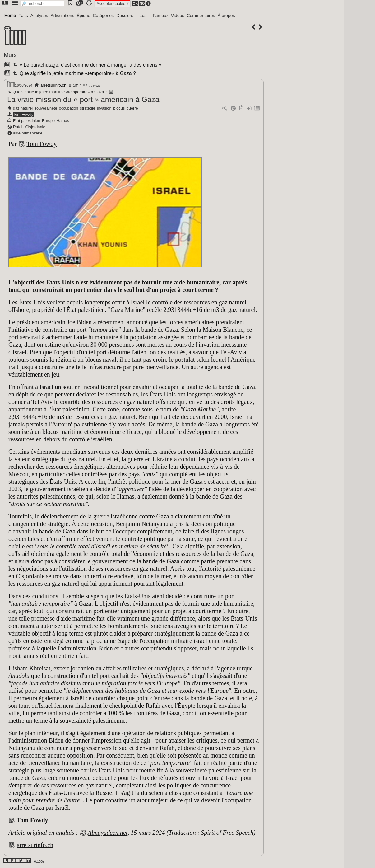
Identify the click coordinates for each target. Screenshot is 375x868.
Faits (23, 16)
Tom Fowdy (23, 114)
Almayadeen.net (108, 833)
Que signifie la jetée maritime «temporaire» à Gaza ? (74, 73)
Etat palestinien (27, 121)
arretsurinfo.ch (53, 85)
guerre (132, 108)
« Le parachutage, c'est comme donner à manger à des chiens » (87, 65)
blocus (119, 108)
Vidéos (178, 16)
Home (10, 16)
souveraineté (46, 108)
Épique (84, 16)
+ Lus (141, 16)
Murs (10, 55)
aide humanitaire (28, 133)
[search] (43, 4)
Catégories (103, 16)
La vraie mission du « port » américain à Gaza (83, 99)
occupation (69, 108)
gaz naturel (23, 108)
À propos (226, 16)
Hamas (63, 121)
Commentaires (201, 16)
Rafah (18, 127)
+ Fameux (159, 16)
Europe (48, 121)
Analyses (39, 16)
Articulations (62, 16)
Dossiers (125, 16)
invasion (104, 108)
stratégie (88, 108)
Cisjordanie (35, 127)
